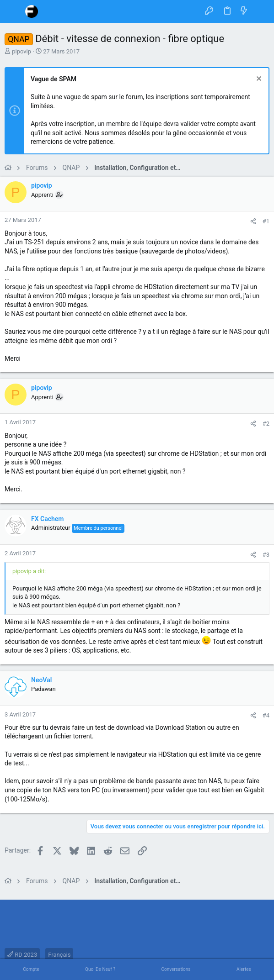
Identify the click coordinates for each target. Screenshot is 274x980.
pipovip (21, 51)
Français (59, 955)
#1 (266, 221)
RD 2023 (22, 955)
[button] (14, 11)
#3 (266, 555)
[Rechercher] (261, 11)
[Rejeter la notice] (258, 80)
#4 (266, 715)
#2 (266, 424)
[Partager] (253, 221)
